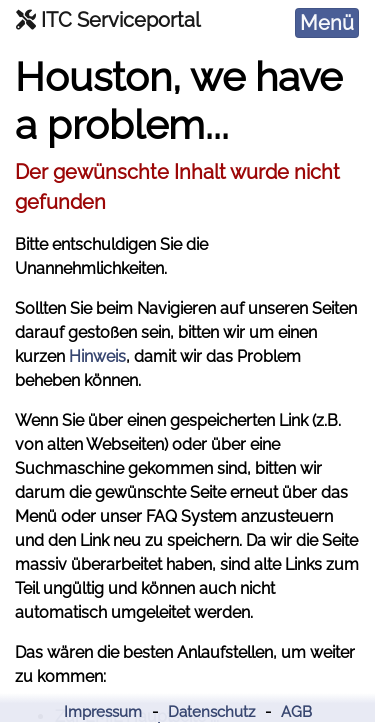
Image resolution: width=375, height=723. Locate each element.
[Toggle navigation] (327, 23)
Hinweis (97, 356)
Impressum (103, 712)
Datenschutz (211, 712)
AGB (296, 712)
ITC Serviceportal (108, 20)
